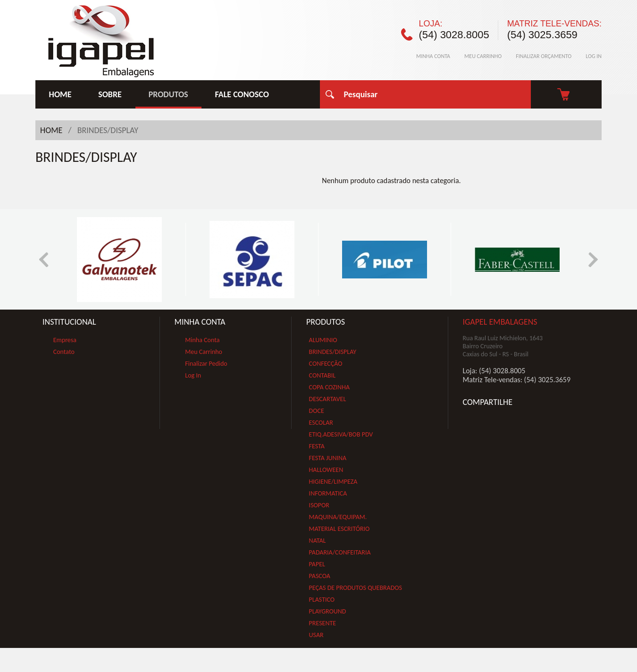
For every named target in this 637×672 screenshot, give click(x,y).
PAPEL (317, 564)
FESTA (317, 446)
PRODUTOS (168, 94)
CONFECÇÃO (326, 364)
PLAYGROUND (328, 611)
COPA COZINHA (329, 387)
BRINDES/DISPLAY (333, 352)
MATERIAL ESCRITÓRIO (339, 529)
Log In (193, 375)
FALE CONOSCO (242, 94)
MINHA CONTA (433, 56)
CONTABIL (323, 375)
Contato (64, 352)
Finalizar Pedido (206, 364)
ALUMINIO (323, 340)
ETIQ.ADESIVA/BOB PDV (341, 434)
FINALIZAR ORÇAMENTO (544, 56)
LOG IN (594, 56)
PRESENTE (323, 623)
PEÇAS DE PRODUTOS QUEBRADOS (356, 588)
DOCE (317, 411)
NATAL (318, 541)
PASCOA (320, 576)
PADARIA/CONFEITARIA (340, 552)
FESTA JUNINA (328, 458)
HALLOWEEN (326, 470)
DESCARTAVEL (328, 399)
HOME (60, 94)
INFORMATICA (328, 493)
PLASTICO (322, 600)
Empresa (65, 340)
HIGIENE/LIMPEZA (333, 482)
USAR (316, 635)
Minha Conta (202, 340)
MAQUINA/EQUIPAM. (338, 517)
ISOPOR (319, 505)
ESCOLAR (321, 423)
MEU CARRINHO (483, 56)
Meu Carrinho (204, 352)
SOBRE (110, 94)
